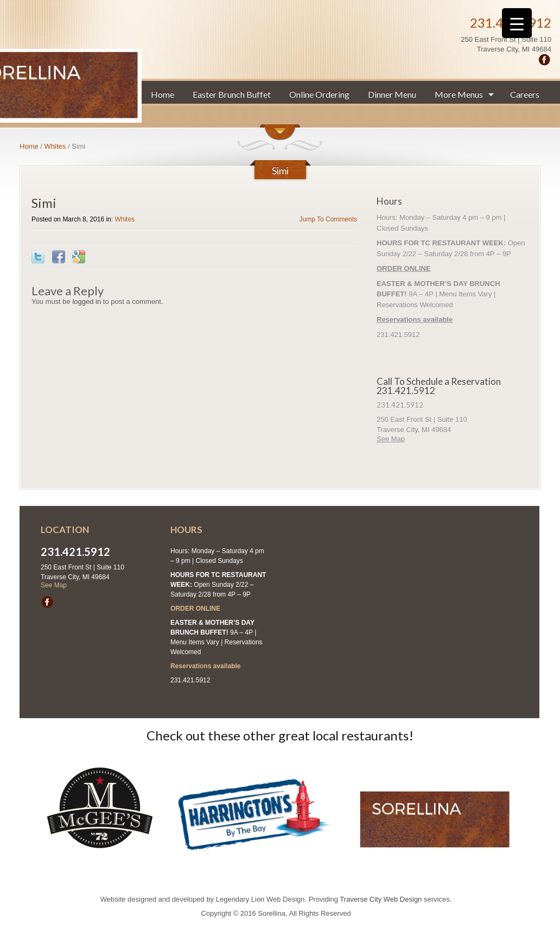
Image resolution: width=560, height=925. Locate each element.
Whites (55, 146)
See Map (391, 439)
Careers (525, 94)
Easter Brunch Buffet (232, 94)
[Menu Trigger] (517, 23)
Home (163, 94)
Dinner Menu (392, 94)
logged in (87, 302)
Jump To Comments (328, 219)
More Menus (459, 94)
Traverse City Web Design (381, 899)
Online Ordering (319, 94)
